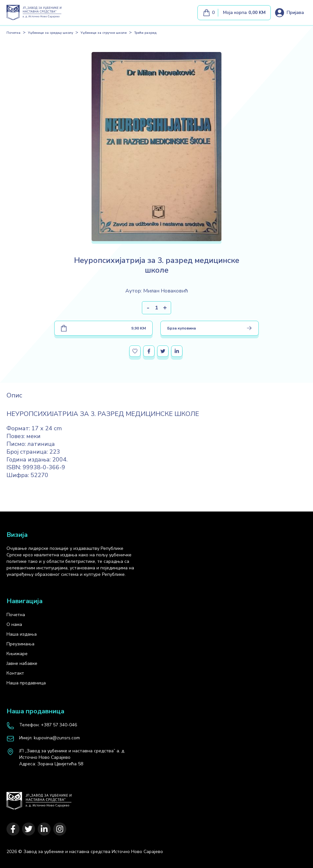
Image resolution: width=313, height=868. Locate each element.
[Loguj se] (289, 13)
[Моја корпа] (234, 13)
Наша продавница (26, 683)
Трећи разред (145, 33)
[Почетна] (39, 798)
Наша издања (22, 634)
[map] (72, 758)
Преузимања (20, 644)
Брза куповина (210, 328)
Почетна (13, 33)
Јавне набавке (22, 663)
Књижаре (17, 654)
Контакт (15, 673)
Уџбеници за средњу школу (50, 33)
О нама (14, 624)
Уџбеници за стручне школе (104, 33)
